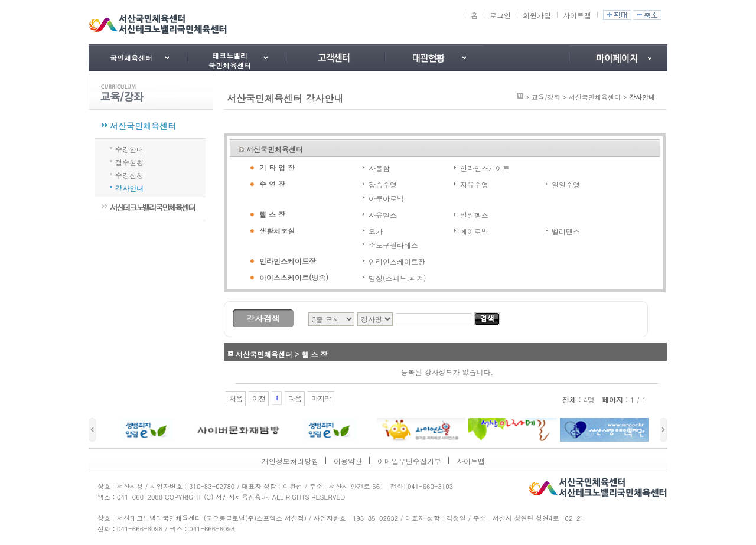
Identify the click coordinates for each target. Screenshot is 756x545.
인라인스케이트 (485, 168)
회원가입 (537, 15)
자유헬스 (383, 215)
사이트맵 (577, 15)
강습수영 (383, 185)
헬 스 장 (272, 214)
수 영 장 (272, 184)
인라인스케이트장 (288, 261)
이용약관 (348, 461)
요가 (376, 231)
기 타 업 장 (277, 167)
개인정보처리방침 (290, 461)
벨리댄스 (566, 231)
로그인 (500, 15)
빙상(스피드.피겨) (397, 278)
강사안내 (129, 187)
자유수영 (474, 185)
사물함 (379, 168)
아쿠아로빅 (386, 198)
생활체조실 (277, 231)
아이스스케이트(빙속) (294, 277)
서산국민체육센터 (143, 126)
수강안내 (129, 148)
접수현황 (129, 161)
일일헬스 (474, 215)
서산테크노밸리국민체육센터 (152, 207)
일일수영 (566, 185)
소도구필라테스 (393, 245)
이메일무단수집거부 (409, 461)
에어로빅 (474, 231)
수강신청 (129, 174)
